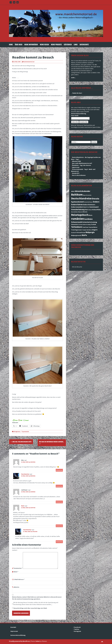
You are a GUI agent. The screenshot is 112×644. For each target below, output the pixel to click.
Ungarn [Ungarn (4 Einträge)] (95, 230)
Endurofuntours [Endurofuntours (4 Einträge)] (89, 205)
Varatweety (25, 474)
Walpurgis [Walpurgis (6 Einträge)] (90, 232)
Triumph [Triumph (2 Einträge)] (84, 230)
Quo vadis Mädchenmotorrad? (82, 163)
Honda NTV (76, 173)
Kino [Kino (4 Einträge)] (99, 210)
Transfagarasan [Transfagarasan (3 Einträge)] (76, 230)
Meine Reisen (44, 45)
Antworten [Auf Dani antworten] (59, 526)
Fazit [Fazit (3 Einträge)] (85, 207)
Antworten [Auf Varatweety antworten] (59, 486)
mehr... (73, 78)
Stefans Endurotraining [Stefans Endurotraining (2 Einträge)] (84, 225)
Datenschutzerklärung (79, 114)
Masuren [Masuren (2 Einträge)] (80, 212)
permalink (26, 432)
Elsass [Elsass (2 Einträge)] (91, 202)
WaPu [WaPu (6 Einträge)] (84, 235)
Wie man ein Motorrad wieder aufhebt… (52, 443)
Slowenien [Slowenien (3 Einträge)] (75, 224)
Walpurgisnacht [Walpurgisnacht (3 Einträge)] (76, 235)
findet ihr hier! (77, 93)
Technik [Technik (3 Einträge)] (93, 224)
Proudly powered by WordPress (19, 641)
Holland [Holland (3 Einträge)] (94, 210)
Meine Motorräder (31, 45)
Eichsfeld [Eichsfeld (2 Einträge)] (87, 202)
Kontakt (13, 627)
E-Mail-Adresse (19, 579)
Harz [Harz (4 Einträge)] (87, 210)
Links (76, 45)
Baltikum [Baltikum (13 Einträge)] (77, 195)
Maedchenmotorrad (29, 62)
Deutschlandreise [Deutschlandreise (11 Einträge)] (81, 198)
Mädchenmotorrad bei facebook (83, 246)
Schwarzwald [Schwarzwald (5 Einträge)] (77, 222)
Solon (37, 641)
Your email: (75, 116)
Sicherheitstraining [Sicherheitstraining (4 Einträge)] (90, 222)
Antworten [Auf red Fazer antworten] (59, 502)
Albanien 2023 (76, 161)
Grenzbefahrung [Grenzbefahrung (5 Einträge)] (78, 209)
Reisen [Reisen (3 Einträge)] (85, 212)
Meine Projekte (56, 45)
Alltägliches (17, 432)
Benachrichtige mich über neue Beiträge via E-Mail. (30, 608)
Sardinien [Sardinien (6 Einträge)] (88, 219)
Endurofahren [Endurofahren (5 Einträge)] (77, 204)
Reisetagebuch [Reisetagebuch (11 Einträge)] (80, 215)
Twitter (77, 629)
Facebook (77, 627)
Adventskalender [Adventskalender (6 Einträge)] (83, 191)
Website (17, 587)
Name (16, 572)
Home (11, 45)
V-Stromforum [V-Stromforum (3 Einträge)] (80, 232)
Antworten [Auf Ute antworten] (59, 470)
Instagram (78, 631)
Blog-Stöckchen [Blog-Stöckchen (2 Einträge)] (87, 195)
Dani (23, 506)
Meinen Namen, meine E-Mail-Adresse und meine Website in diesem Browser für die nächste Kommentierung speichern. (37, 598)
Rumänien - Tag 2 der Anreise (82, 165)
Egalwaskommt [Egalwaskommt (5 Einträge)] (78, 202)
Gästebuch (68, 45)
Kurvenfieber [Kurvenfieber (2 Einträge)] (75, 212)
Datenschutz (84, 45)
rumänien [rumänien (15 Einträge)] (78, 219)
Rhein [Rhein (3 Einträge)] (90, 215)
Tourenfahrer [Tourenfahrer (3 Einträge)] (93, 227)
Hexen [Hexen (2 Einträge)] (90, 210)
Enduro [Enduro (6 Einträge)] (96, 202)
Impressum (76, 167)
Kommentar (18, 568)
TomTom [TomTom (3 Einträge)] (85, 227)
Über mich (19, 45)
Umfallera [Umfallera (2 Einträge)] (89, 230)
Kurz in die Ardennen (79, 175)
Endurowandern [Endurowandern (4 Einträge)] (77, 207)
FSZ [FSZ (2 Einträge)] (88, 207)
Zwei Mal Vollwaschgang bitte (21, 442)
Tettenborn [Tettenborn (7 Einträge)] (77, 227)
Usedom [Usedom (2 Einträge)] (73, 233)
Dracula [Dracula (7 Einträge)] (96, 199)
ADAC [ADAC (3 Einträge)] (73, 191)
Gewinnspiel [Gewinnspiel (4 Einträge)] (94, 207)
